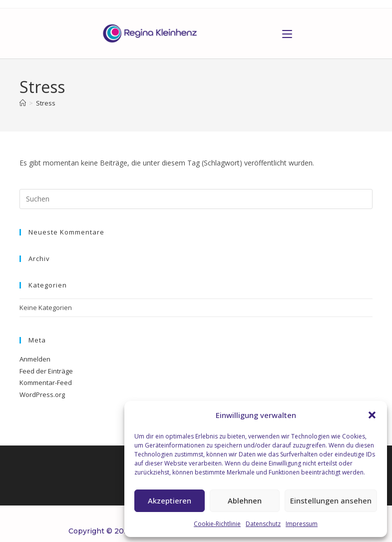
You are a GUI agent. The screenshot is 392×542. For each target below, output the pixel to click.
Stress (46, 103)
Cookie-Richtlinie (217, 524)
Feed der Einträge (46, 371)
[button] (372, 415)
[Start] (23, 103)
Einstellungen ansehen (331, 500)
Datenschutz (263, 524)
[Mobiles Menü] (287, 33)
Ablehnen (245, 500)
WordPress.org (42, 394)
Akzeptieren (170, 500)
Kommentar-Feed (46, 382)
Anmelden (35, 359)
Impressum (302, 524)
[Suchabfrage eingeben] (196, 199)
